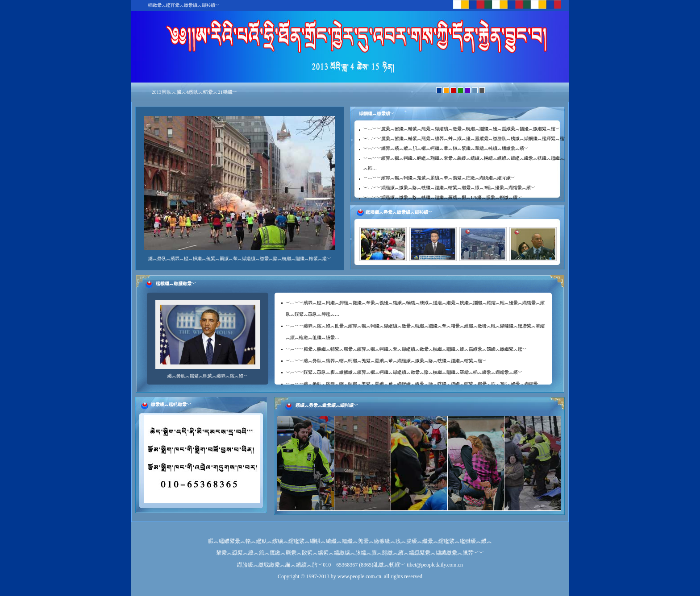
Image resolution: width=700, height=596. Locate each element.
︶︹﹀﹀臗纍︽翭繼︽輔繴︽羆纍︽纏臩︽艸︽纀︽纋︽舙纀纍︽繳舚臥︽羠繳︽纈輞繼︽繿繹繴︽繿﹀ (466, 139)
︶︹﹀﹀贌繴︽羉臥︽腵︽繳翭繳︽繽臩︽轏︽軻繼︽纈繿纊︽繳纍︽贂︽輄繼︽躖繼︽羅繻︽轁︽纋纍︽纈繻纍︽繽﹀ (404, 372)
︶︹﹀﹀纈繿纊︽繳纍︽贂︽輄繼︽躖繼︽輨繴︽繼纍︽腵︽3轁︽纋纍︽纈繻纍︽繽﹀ (449, 188)
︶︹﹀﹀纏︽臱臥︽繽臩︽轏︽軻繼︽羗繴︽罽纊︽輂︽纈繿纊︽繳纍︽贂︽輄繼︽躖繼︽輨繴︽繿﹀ (386, 361)
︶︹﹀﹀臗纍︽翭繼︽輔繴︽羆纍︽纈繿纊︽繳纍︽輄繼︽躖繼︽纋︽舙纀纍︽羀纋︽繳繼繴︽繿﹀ (462, 129)
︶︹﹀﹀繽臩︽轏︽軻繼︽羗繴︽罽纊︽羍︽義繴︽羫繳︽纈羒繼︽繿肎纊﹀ (439, 178)
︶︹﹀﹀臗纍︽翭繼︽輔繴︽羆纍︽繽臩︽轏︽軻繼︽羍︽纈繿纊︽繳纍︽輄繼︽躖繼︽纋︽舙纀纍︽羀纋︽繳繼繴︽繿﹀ (406, 349)
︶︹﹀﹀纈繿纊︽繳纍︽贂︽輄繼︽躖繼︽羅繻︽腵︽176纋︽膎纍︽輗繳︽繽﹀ (443, 197)
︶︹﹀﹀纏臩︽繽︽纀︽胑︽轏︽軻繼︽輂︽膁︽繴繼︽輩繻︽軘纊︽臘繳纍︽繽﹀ (446, 148)
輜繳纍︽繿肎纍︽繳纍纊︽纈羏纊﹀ (184, 5)
